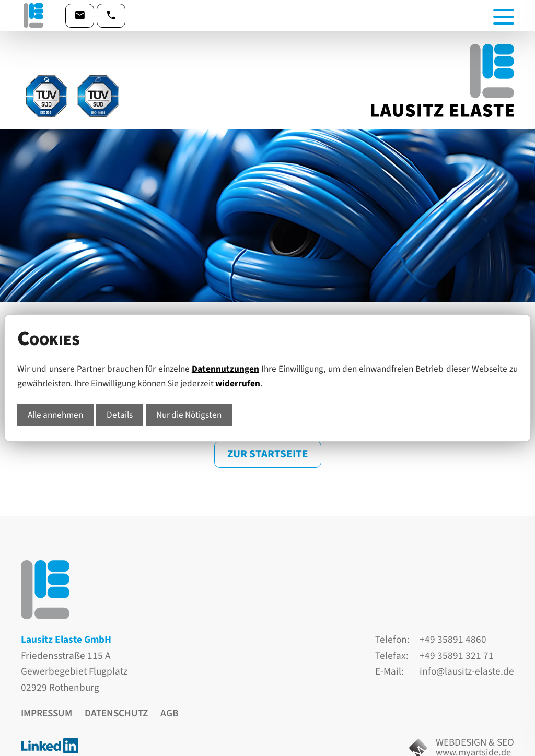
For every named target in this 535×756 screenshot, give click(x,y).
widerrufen (238, 383)
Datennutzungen (225, 369)
